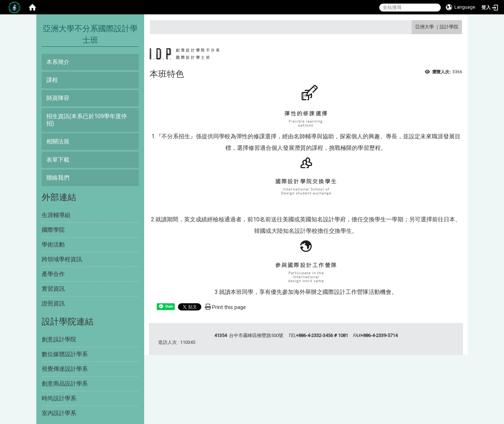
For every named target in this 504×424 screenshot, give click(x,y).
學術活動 (53, 245)
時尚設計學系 (59, 398)
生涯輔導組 (56, 215)
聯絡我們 (58, 178)
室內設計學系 (59, 413)
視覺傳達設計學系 (65, 369)
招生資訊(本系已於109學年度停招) (87, 120)
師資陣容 (58, 98)
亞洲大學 (425, 27)
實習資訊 (53, 289)
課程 (52, 80)
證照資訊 (53, 303)
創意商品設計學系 (65, 384)
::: (413, 27)
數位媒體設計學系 (65, 354)
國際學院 (53, 230)
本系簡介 (58, 62)
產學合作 (53, 274)
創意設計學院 (59, 339)
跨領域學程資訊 (62, 259)
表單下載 (58, 160)
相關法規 (58, 141)
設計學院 (449, 27)
